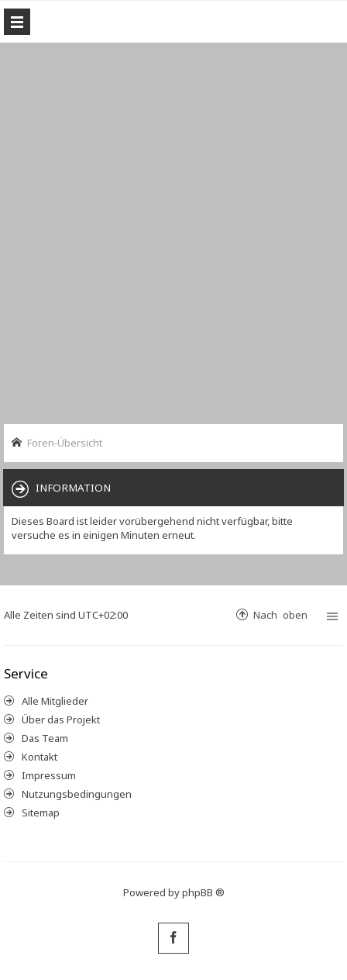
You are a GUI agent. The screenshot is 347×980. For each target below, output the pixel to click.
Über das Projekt (61, 719)
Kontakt (40, 757)
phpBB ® (203, 892)
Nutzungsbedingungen (77, 794)
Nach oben (280, 614)
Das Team (45, 738)
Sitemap (41, 813)
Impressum (49, 775)
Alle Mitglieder (55, 701)
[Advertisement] (173, 232)
